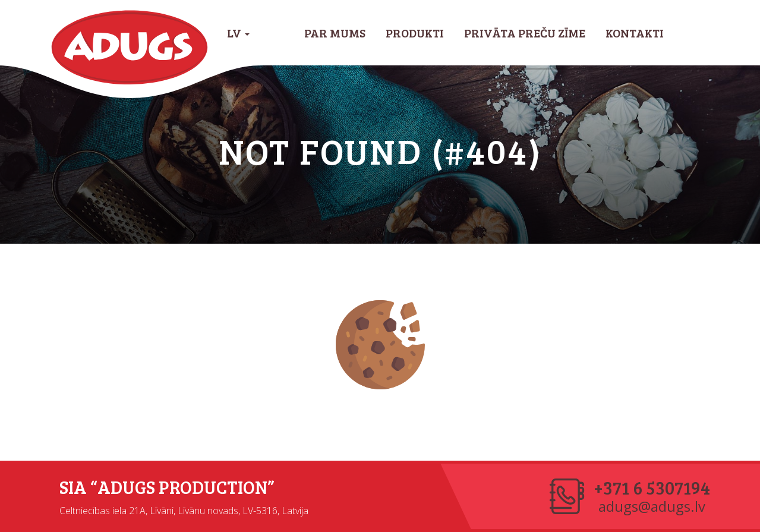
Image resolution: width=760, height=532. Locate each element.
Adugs (130, 48)
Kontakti (635, 33)
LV (238, 33)
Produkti (415, 33)
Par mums (335, 33)
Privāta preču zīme (525, 33)
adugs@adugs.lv (652, 506)
